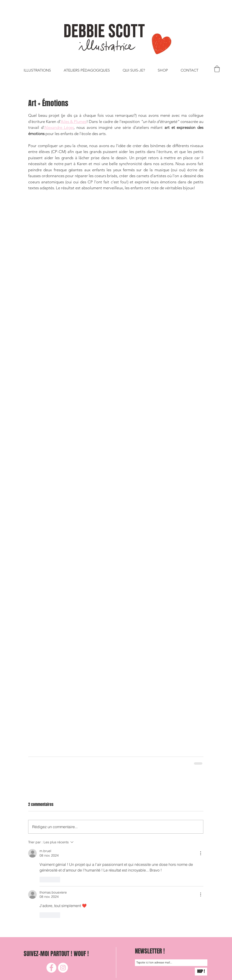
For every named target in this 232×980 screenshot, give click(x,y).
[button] (217, 69)
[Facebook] (51, 968)
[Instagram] (63, 968)
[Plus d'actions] (201, 853)
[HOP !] (201, 972)
